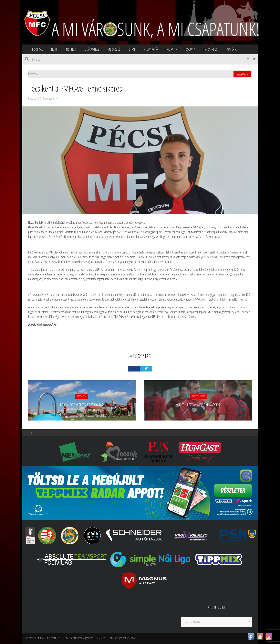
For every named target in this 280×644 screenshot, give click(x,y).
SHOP (132, 49)
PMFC (43, 638)
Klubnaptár (151, 49)
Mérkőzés (114, 49)
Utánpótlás (92, 49)
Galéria (232, 49)
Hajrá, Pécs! (211, 49)
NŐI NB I (71, 49)
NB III (54, 49)
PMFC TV (172, 49)
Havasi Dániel (242, 74)
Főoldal (37, 49)
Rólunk (190, 49)
